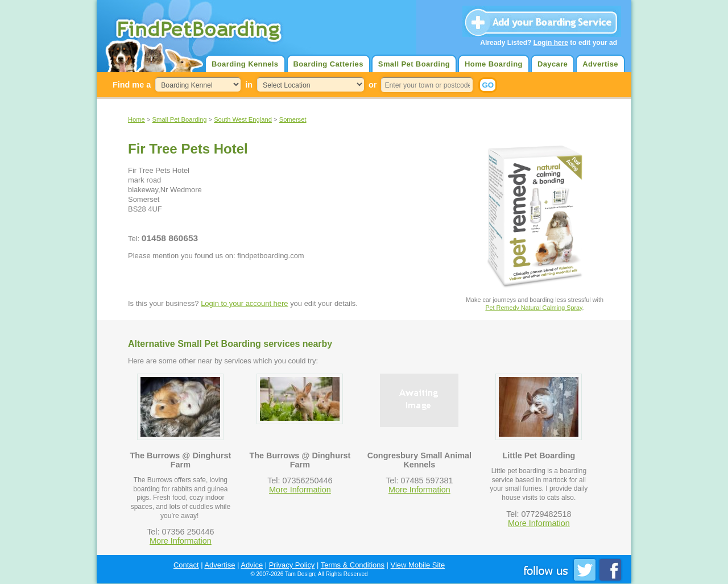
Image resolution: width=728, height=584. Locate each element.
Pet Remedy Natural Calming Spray (533, 308)
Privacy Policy (292, 565)
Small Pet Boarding (414, 64)
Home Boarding (494, 64)
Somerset (293, 119)
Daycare (553, 64)
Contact (186, 565)
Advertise (600, 64)
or (373, 85)
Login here (551, 43)
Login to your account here (244, 303)
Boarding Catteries (328, 64)
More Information (181, 541)
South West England (243, 119)
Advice (252, 565)
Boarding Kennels (245, 64)
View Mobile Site (418, 565)
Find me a (132, 85)
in (249, 85)
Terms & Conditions (353, 565)
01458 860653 (170, 238)
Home (136, 119)
